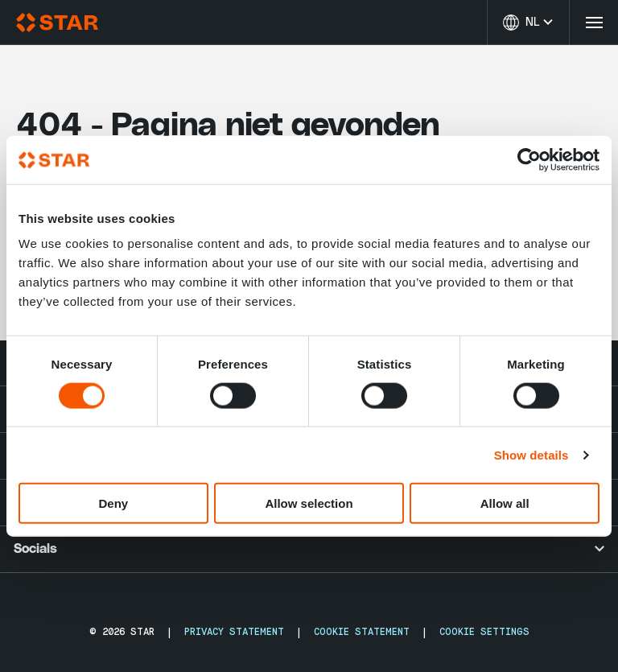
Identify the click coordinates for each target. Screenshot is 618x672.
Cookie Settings (484, 632)
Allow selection (309, 503)
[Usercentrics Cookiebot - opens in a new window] (529, 159)
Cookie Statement (362, 632)
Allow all (505, 503)
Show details (531, 454)
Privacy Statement (234, 632)
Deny (113, 503)
